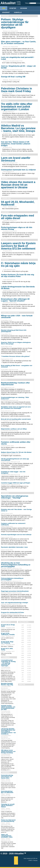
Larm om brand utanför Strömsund (16, 159)
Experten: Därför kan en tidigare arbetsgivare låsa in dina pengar (16, 343)
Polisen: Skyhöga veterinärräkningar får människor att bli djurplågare (15, 23)
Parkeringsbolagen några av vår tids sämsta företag (17, 228)
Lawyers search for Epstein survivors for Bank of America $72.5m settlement (18, 246)
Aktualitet (19, 854)
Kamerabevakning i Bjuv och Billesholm (7, 792)
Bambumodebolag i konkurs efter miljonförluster (15, 384)
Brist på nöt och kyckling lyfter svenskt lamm (16, 419)
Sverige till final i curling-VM (13, 77)
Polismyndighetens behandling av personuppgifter (12, 579)
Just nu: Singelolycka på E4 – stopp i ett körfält (18, 67)
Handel (5, 380)
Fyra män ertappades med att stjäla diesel (18, 217)
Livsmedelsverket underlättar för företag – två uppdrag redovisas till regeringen (8, 663)
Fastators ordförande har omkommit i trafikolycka (13, 524)
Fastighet (6, 439)
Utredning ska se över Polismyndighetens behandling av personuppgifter (16, 565)
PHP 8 (31, 860)
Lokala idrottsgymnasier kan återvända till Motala (18, 288)
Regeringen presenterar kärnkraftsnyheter (15, 591)
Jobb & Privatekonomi (11, 313)
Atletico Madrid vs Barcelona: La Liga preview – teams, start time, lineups (18, 128)
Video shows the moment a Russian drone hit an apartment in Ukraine (18, 185)
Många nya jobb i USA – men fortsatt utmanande (17, 317)
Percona (35, 860)
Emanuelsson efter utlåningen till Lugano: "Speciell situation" (15, 300)
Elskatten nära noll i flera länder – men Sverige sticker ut (16, 510)
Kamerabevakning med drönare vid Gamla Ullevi (7, 777)
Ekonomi (24, 8)
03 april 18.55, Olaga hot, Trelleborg (7, 642)
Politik (5, 85)
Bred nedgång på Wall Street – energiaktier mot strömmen (17, 366)
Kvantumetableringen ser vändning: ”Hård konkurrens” (15, 398)
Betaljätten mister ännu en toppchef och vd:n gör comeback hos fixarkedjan (16, 408)
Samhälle (18, 12)
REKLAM (22, 685)
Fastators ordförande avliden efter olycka (16, 443)
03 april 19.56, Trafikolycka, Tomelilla (8, 634)
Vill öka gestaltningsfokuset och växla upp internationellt (15, 459)
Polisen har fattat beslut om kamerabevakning (8, 821)
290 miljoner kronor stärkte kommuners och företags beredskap (8, 752)
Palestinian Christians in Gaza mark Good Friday (16, 90)
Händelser (6, 199)
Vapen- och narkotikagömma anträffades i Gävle (7, 836)
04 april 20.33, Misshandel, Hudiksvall (18, 203)
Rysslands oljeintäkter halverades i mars (14, 547)
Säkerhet (6, 12)
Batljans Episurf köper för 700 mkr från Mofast (16, 452)
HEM (4, 8)
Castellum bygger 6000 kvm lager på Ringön (16, 483)
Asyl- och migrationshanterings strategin (15, 603)
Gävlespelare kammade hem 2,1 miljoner (19, 170)
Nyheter (13, 8)
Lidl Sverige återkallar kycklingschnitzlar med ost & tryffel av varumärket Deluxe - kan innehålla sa (8, 731)
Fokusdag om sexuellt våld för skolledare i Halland (8, 806)
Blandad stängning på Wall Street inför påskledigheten (14, 331)
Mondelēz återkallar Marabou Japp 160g (7, 684)
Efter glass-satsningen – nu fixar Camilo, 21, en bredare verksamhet (19, 43)
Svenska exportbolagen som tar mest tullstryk (16, 535)
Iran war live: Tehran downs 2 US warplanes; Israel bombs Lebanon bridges (16, 144)
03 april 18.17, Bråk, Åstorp (7, 649)
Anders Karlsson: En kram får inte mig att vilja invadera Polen (18, 276)
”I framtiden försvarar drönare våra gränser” (16, 356)
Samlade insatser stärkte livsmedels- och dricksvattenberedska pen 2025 (8, 708)
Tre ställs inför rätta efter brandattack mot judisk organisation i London (17, 107)
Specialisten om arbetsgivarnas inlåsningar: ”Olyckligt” (15, 497)
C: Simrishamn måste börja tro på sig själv (18, 264)
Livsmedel (6, 657)
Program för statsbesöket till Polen (12, 612)
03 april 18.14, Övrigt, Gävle (8, 625)
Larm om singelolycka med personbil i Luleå (17, 58)
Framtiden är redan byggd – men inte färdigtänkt (13, 472)
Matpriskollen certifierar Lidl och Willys (14, 429)
